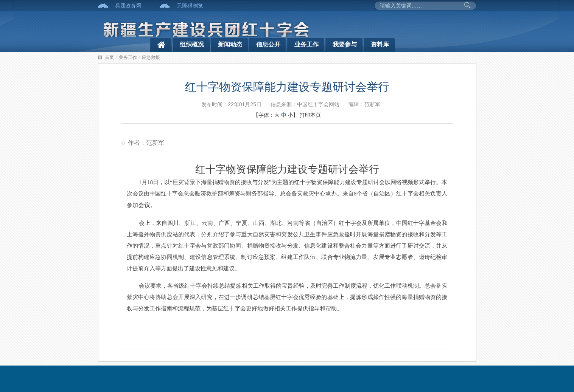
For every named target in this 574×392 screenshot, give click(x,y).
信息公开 (268, 44)
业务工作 (306, 44)
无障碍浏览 (190, 6)
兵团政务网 (128, 6)
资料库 (380, 44)
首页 (109, 57)
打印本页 (310, 115)
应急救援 (151, 57)
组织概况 (192, 44)
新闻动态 (230, 44)
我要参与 (345, 44)
